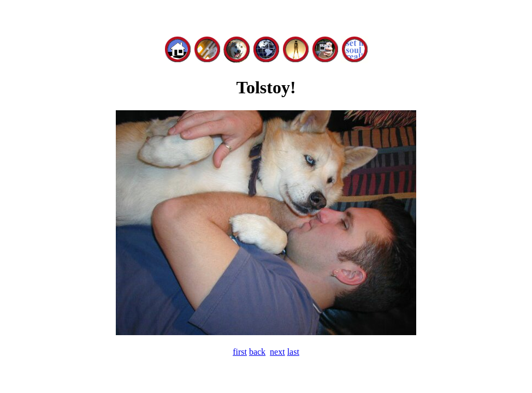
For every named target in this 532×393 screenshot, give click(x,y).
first (240, 352)
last (293, 352)
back (257, 352)
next (277, 352)
